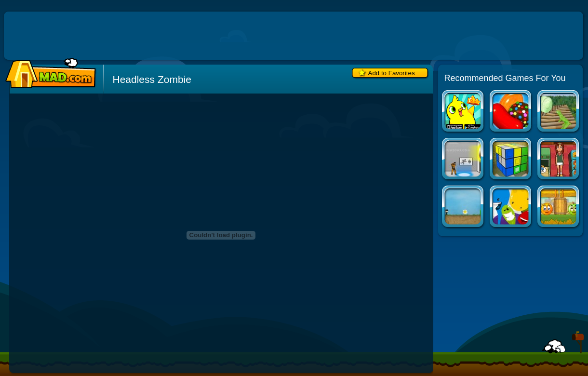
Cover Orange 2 (559, 208)
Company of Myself (463, 208)
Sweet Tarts (559, 112)
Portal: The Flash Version (463, 160)
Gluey (511, 208)
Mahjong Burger (559, 160)
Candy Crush (511, 112)
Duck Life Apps (463, 112)
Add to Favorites (392, 73)
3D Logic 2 (511, 160)
